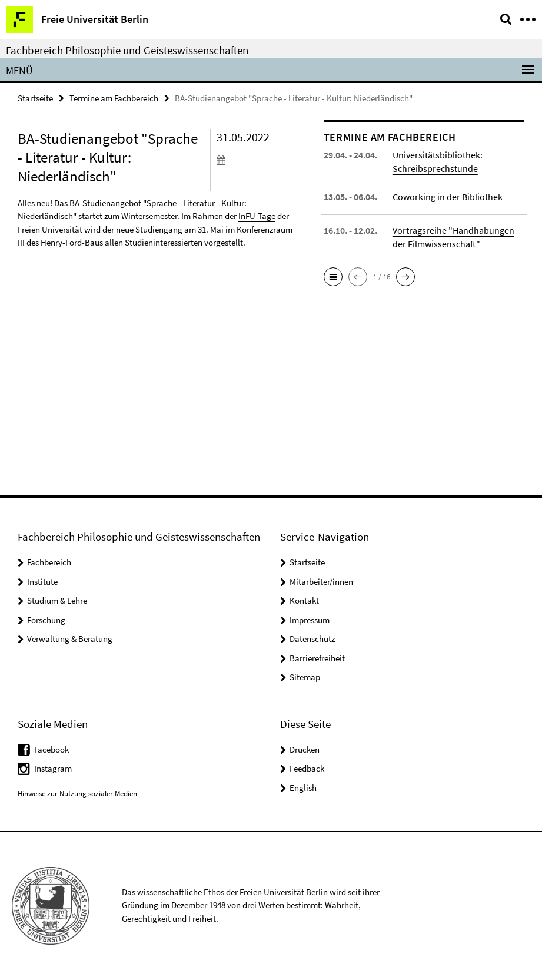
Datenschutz (312, 639)
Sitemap (305, 677)
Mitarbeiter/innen (321, 582)
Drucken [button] (305, 749)
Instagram (53, 768)
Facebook (51, 749)
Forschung (46, 620)
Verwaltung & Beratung (70, 639)
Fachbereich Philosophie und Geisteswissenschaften (127, 50)
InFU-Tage (257, 216)
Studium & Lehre (57, 600)
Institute (42, 582)
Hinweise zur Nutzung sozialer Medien (77, 794)
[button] (333, 277)
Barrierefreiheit (317, 658)
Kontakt (304, 600)
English (303, 788)
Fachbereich (49, 562)
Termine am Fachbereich (114, 98)
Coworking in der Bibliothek (448, 197)
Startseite (35, 98)
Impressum (310, 620)
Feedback (307, 768)
